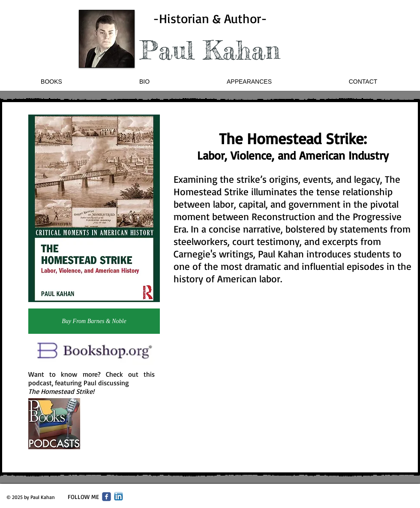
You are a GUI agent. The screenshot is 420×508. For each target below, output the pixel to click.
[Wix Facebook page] (106, 497)
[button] (51, 82)
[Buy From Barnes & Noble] (94, 321)
